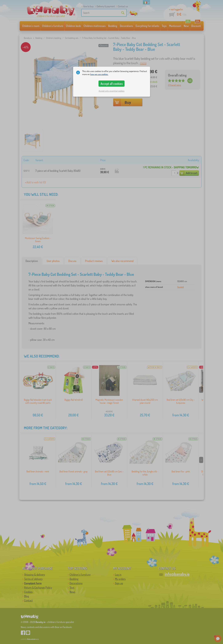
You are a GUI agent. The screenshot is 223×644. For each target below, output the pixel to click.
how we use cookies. (99, 74)
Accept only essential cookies (112, 91)
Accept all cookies (112, 84)
